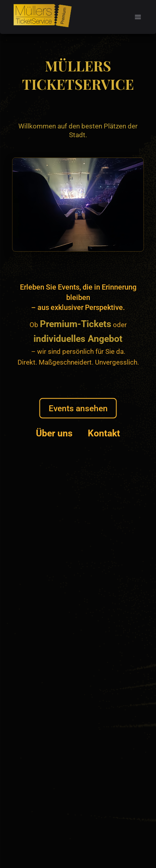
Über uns (54, 433)
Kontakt (104, 433)
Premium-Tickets (76, 324)
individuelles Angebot (78, 338)
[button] (138, 17)
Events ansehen (78, 408)
